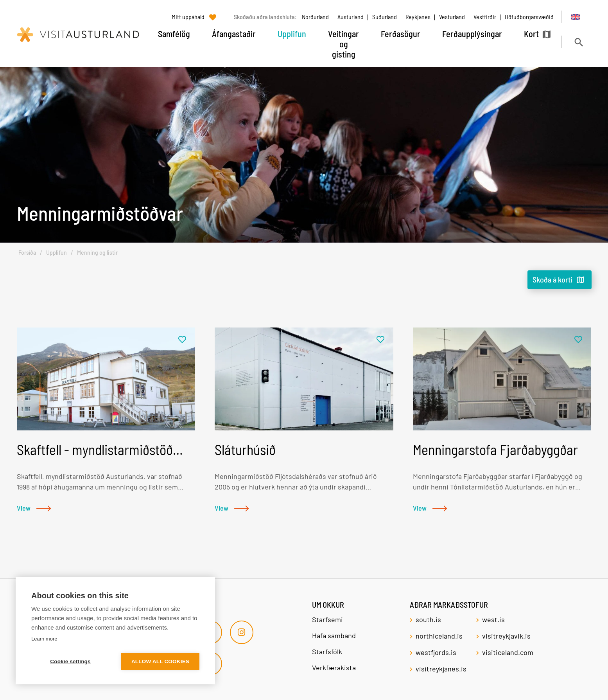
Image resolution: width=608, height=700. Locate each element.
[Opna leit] (578, 42)
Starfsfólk (327, 651)
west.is (493, 619)
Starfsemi (328, 619)
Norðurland (315, 17)
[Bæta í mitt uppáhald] (182, 340)
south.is (428, 619)
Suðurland (385, 17)
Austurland (351, 17)
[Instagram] (242, 632)
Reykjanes (418, 17)
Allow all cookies (160, 661)
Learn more (44, 639)
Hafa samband (334, 635)
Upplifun (56, 253)
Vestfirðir (485, 17)
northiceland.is (439, 636)
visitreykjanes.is (441, 669)
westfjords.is (436, 652)
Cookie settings (70, 661)
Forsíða (27, 253)
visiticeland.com (508, 652)
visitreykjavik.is (506, 636)
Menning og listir (97, 253)
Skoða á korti (552, 279)
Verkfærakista (334, 668)
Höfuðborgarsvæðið (529, 17)
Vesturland (452, 17)
